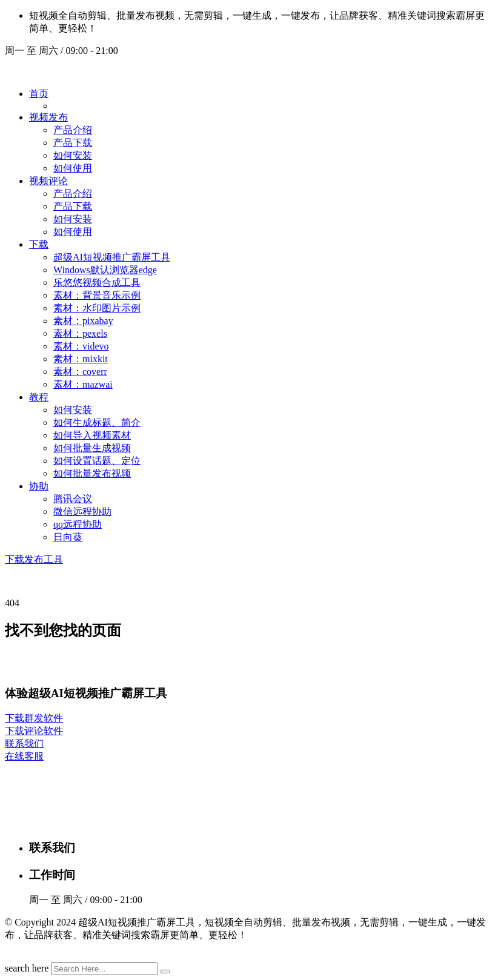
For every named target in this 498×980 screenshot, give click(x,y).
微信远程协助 (82, 512)
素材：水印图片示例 (97, 308)
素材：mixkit (81, 359)
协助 (39, 486)
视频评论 (48, 181)
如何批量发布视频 (92, 473)
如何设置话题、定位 (97, 461)
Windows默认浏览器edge (105, 270)
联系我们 (24, 743)
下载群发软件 (34, 718)
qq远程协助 (78, 524)
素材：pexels (80, 333)
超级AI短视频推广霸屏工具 (112, 257)
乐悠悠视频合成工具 (97, 283)
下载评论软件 (34, 731)
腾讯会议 (73, 499)
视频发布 (48, 117)
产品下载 (73, 143)
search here (27, 968)
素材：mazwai (83, 384)
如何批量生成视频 (92, 448)
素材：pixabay (83, 321)
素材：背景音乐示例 (97, 295)
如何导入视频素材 (92, 435)
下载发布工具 (34, 559)
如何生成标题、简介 (97, 422)
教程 (39, 397)
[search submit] (165, 972)
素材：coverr (80, 372)
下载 (39, 244)
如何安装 (73, 155)
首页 (39, 94)
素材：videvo (81, 346)
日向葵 (68, 537)
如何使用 (73, 168)
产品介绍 (73, 130)
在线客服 (24, 756)
